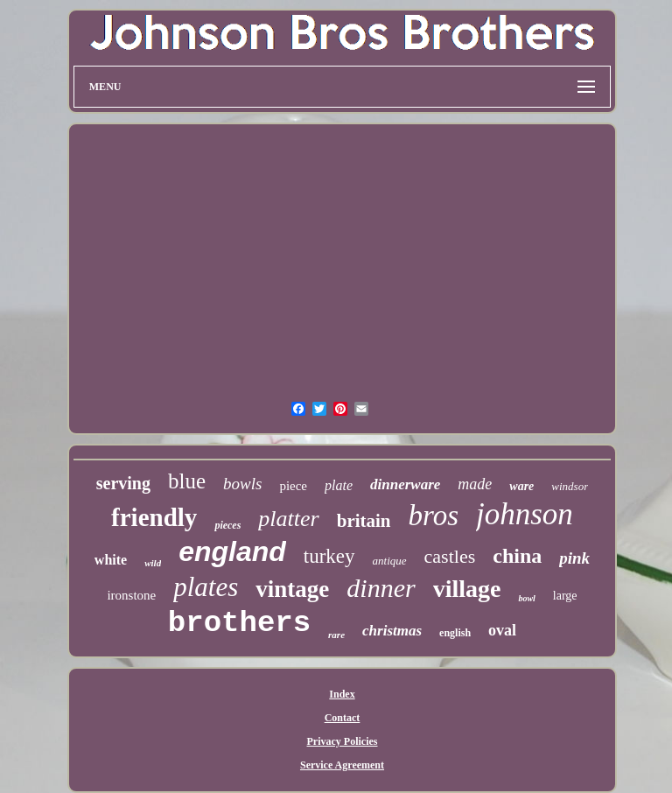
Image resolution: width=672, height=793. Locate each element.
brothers (239, 623)
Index (342, 694)
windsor (570, 486)
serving (123, 483)
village (467, 589)
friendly (154, 517)
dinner (381, 588)
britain (364, 521)
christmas (392, 631)
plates (206, 587)
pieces (227, 525)
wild (153, 563)
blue (187, 481)
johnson (525, 514)
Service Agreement (342, 765)
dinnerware (405, 484)
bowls (242, 484)
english (455, 633)
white (111, 560)
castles (450, 556)
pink (574, 558)
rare (336, 635)
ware (521, 486)
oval (502, 630)
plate (339, 485)
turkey (329, 556)
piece (293, 486)
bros (434, 516)
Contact (343, 718)
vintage (292, 589)
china (517, 556)
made (475, 484)
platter (288, 519)
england (232, 551)
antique (390, 561)
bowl (526, 598)
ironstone (131, 595)
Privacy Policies (343, 741)
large (565, 596)
